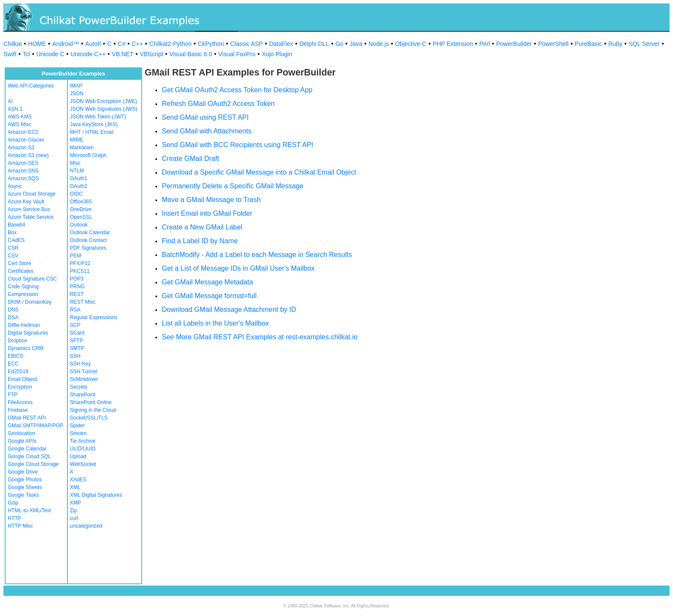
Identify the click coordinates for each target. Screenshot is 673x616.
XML (75, 487)
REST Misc (83, 302)
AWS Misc (20, 124)
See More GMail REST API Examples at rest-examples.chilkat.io (260, 337)
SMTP (77, 348)
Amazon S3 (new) (28, 155)
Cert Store (20, 263)
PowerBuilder (514, 44)
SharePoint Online (91, 402)
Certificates (21, 271)
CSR (13, 248)
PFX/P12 (80, 263)
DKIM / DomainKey (30, 302)
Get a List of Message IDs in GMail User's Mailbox (238, 268)
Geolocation (21, 433)
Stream (78, 433)
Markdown (82, 148)
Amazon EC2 (23, 132)
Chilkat (13, 44)
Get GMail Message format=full (209, 296)
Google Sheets (25, 487)
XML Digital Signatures (96, 495)
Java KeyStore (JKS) (94, 124)
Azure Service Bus (29, 209)
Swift (10, 54)
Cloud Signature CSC (32, 279)
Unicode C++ (88, 54)
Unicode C (50, 54)
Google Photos (25, 480)
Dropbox (17, 341)
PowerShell (553, 44)
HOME (37, 44)
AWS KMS (20, 117)
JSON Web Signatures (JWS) (104, 109)
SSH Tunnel (84, 371)
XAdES (78, 480)
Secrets (79, 387)
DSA (13, 317)
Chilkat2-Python (171, 44)
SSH (75, 356)
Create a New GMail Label (202, 227)
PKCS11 (80, 271)
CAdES (16, 240)
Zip (74, 510)
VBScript (152, 54)
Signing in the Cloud (93, 410)
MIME (77, 140)
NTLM (77, 171)
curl (74, 518)
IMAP (76, 86)
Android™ (66, 44)
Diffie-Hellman (24, 325)
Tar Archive (83, 441)
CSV (13, 256)
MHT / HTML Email (92, 132)
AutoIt (93, 44)
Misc (75, 163)
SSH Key (80, 364)
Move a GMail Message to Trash (211, 200)
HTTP (14, 518)
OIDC (76, 194)
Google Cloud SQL (29, 456)
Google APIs (22, 441)
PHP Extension (453, 44)
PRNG (77, 287)
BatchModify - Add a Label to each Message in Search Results (257, 255)
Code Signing (23, 287)
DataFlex (281, 44)
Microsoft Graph (88, 155)
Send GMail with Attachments (207, 131)
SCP (75, 325)
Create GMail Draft (190, 159)
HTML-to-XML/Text (29, 510)
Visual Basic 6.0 (191, 54)
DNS (13, 310)
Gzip (13, 503)
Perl (485, 44)
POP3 (77, 279)
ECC (13, 364)
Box (12, 233)
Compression (23, 294)
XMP (76, 503)
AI (10, 101)
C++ (137, 44)
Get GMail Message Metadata (208, 282)
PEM (76, 256)
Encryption (20, 387)
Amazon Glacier (26, 140)
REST (77, 294)
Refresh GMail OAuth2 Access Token (218, 104)
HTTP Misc (20, 526)
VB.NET (123, 54)
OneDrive (81, 209)
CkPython (211, 44)
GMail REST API (27, 418)
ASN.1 (15, 109)
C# (121, 44)
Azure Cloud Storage (32, 194)
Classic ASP (246, 44)
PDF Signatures (88, 248)
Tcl (26, 54)
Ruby (615, 44)
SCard (77, 333)
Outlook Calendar (90, 233)
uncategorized (86, 526)
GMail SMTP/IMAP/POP (35, 426)
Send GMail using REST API (205, 117)
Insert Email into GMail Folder (207, 213)
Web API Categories (31, 86)
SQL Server (644, 44)
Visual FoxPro (237, 54)
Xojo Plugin (277, 54)
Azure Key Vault (26, 202)
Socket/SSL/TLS (89, 418)
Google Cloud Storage (33, 464)
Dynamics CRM (26, 348)
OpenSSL (81, 217)
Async (15, 186)
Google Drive (23, 472)
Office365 (81, 202)
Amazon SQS (23, 178)
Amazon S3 (21, 148)
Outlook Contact (88, 240)
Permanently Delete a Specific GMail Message (233, 186)
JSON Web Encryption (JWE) (103, 101)
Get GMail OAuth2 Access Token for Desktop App (237, 90)
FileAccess (20, 402)
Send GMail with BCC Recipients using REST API (238, 145)
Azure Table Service (31, 217)
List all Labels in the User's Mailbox (215, 323)
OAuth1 (79, 178)
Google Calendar (27, 449)
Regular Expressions (94, 317)
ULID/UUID (83, 449)
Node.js (379, 44)
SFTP (77, 341)
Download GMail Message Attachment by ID (229, 310)
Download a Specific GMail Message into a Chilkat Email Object (259, 172)
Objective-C (411, 44)
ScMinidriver (84, 379)
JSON (77, 94)
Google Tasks (23, 495)
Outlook (79, 225)
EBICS (15, 356)
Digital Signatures (28, 333)
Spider (77, 426)
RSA (75, 310)
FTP (13, 395)
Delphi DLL (314, 44)
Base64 (17, 225)
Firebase (18, 410)
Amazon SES (23, 163)
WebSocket (83, 464)
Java (356, 44)
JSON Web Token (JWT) (98, 117)
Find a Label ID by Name (200, 241)
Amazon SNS (23, 171)
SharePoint (83, 395)
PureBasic (588, 44)
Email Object (22, 379)
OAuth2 (79, 186)
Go (339, 44)
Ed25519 (18, 371)
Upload (78, 456)
